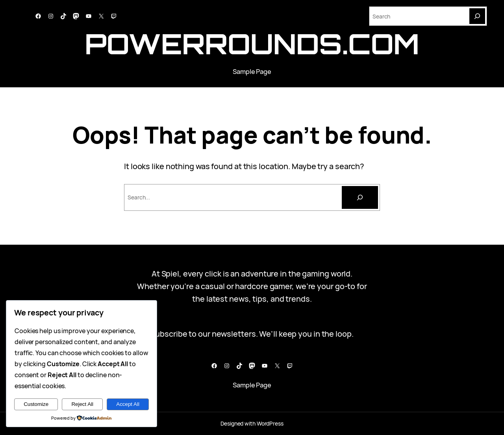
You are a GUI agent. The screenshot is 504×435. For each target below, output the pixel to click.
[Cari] (360, 197)
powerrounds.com (252, 44)
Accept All (128, 404)
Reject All (82, 404)
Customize (36, 404)
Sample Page (252, 71)
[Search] (477, 16)
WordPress (270, 423)
